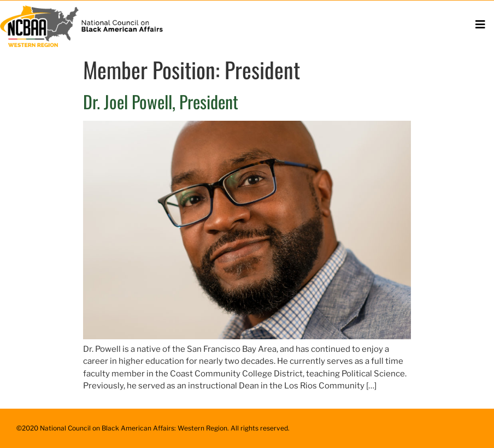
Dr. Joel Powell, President (161, 101)
